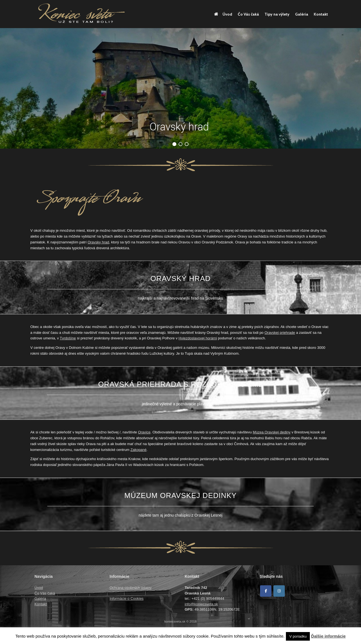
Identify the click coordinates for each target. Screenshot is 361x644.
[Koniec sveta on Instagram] (279, 591)
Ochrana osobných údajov (131, 588)
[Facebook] (266, 591)
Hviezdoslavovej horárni (198, 338)
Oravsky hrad (98, 242)
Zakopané (139, 450)
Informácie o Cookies (127, 599)
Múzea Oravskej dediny (272, 432)
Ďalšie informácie (328, 636)
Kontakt (321, 14)
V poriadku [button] (298, 636)
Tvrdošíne (68, 338)
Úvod (223, 14)
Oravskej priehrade (280, 333)
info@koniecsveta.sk (201, 604)
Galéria (302, 14)
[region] (180, 88)
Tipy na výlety (277, 14)
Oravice (144, 432)
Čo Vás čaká (248, 14)
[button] (174, 144)
